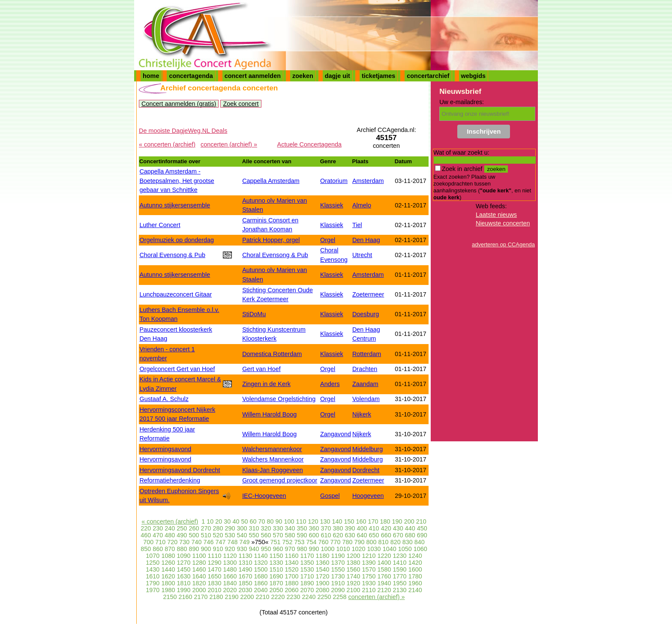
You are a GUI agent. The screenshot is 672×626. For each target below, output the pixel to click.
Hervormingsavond (165, 449)
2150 (170, 597)
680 (410, 535)
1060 (420, 549)
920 (230, 549)
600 (314, 535)
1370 (338, 563)
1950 (400, 583)
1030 (374, 549)
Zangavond (336, 434)
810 (384, 542)
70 (261, 521)
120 (313, 521)
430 (398, 528)
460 (146, 535)
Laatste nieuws (496, 215)
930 (242, 549)
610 (326, 535)
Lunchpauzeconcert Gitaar (175, 294)
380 (338, 528)
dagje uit (337, 76)
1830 (214, 583)
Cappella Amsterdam (271, 181)
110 (301, 521)
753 (300, 542)
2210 (263, 597)
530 (230, 535)
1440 (168, 569)
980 (302, 549)
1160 (292, 556)
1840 (230, 583)
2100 (354, 590)
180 (385, 521)
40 (236, 521)
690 (422, 535)
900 (206, 549)
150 (349, 521)
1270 (183, 563)
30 (227, 521)
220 (146, 528)
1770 (400, 576)
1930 (369, 583)
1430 (153, 569)
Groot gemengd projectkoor (280, 480)
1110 (214, 556)
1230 (400, 556)
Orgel (328, 240)
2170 (201, 597)
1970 (153, 590)
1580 (384, 569)
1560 (354, 569)
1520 (292, 569)
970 (290, 549)
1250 (153, 563)
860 (158, 549)
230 (158, 528)
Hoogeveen (368, 496)
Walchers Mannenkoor (273, 459)
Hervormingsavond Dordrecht (180, 470)
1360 (323, 563)
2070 (307, 590)
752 (287, 542)
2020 (230, 590)
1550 (338, 569)
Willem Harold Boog (269, 414)
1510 (276, 569)
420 (386, 528)
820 (396, 542)
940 (254, 549)
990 (314, 549)
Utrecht (362, 255)
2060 (292, 590)
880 (182, 549)
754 (312, 542)
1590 (400, 569)
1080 (168, 556)
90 (279, 521)
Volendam (366, 399)
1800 (168, 583)
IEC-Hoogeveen (264, 496)
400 (362, 528)
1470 (214, 569)
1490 (245, 569)
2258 (340, 597)
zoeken (303, 76)
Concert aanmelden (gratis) (179, 104)
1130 (245, 556)
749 (244, 542)
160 (361, 521)
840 (420, 542)
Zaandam (365, 384)
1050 (405, 549)
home (151, 76)
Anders (330, 384)
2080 (323, 590)
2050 (276, 590)
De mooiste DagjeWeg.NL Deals (183, 131)
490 (182, 535)
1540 (323, 569)
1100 (199, 556)
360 (314, 528)
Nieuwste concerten (503, 223)
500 (194, 535)
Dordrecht (366, 470)
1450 (183, 569)
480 (170, 535)
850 (146, 549)
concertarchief (428, 76)
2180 (216, 597)
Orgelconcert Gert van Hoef (177, 369)
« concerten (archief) (167, 144)
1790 (153, 583)
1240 (415, 556)
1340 (292, 563)
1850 (245, 583)
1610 (153, 576)
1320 (261, 563)
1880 (292, 583)
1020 (359, 549)
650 (374, 535)
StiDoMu (254, 314)
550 (254, 535)
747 (220, 542)
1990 (183, 590)
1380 (354, 563)
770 (336, 542)
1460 (199, 569)
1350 (307, 563)
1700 (292, 576)
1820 (199, 583)
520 (218, 535)
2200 (247, 597)
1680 (261, 576)
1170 (307, 556)
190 (397, 521)
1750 (369, 576)
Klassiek (332, 205)
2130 (400, 590)
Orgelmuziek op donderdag (177, 240)
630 (350, 535)
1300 (230, 563)
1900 (323, 583)
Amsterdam (368, 181)
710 (160, 542)
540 (242, 535)
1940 (384, 583)
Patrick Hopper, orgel (271, 240)
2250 (324, 597)
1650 (214, 576)
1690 (276, 576)
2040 (261, 590)
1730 (338, 576)
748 (232, 542)
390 (350, 528)
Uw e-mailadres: (462, 102)
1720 (323, 576)
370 (326, 528)
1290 (214, 563)
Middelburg (367, 449)
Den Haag (366, 240)
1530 (307, 569)
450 (422, 528)
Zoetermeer (368, 294)
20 (219, 521)
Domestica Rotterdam (272, 354)
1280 (199, 563)
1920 (354, 583)
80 (270, 521)
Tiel (357, 225)
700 (148, 542)
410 (374, 528)
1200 (354, 556)
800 (372, 542)
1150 (276, 556)
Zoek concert (241, 104)
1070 (153, 556)
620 (338, 535)
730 (184, 542)
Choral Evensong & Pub (172, 255)
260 (194, 528)
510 (206, 535)
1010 (343, 549)
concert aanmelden (253, 76)
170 (373, 521)
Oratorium (334, 181)
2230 (294, 597)
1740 (354, 576)
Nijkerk (362, 414)
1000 (328, 549)
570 (278, 535)
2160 (185, 597)
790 (360, 542)
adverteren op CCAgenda (503, 244)
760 (324, 542)
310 (254, 528)
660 (386, 535)
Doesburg (366, 314)
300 (242, 528)
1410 (400, 563)
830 (408, 542)
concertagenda (191, 76)
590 (302, 535)
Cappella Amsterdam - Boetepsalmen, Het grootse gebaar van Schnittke (177, 181)
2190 (231, 597)
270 (206, 528)
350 (302, 528)
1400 (384, 563)
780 (348, 542)
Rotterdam (367, 354)
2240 (309, 597)
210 (421, 521)
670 (398, 535)
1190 (338, 556)
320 (266, 528)
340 (290, 528)
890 (194, 549)
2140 (415, 590)
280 (218, 528)
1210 (369, 556)
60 (253, 521)
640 (362, 535)
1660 (230, 576)
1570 (369, 569)
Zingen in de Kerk (266, 384)
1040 (390, 549)
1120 (230, 556)
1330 (276, 563)
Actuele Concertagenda (309, 144)
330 (278, 528)
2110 (369, 590)
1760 (384, 576)
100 (289, 521)
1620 (168, 576)
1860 (261, 583)
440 (410, 528)
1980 (168, 590)
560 (266, 535)
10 (210, 521)
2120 (384, 590)
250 (182, 528)
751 (275, 542)
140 (337, 521)
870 (170, 549)
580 (290, 535)
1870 (276, 583)
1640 (199, 576)
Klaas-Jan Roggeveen (273, 470)
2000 (199, 590)
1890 (307, 583)
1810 (183, 583)
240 (170, 528)
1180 (323, 556)
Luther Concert (160, 225)
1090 (183, 556)
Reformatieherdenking (170, 480)
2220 (278, 597)
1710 (307, 576)
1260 (168, 563)
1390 (369, 563)
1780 (415, 576)
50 (244, 521)
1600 (415, 569)
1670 (245, 576)
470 (158, 535)
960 (278, 549)
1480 (230, 569)
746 (208, 542)
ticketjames (378, 76)
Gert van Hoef (261, 369)
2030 (245, 590)
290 (230, 528)
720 (172, 542)
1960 (415, 583)
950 (266, 549)
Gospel (330, 496)
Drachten (365, 369)
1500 (261, 569)
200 (409, 521)
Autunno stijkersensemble (175, 205)
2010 (214, 590)
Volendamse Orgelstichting (279, 399)
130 (325, 521)
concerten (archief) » (229, 144)
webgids (474, 76)
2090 (338, 590)
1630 (183, 576)
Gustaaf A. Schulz (164, 399)
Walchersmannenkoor (272, 449)
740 (196, 542)
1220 (384, 556)
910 (218, 549)
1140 (261, 556)
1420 (415, 563)
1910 (338, 583)
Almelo (362, 205)
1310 (245, 563)
